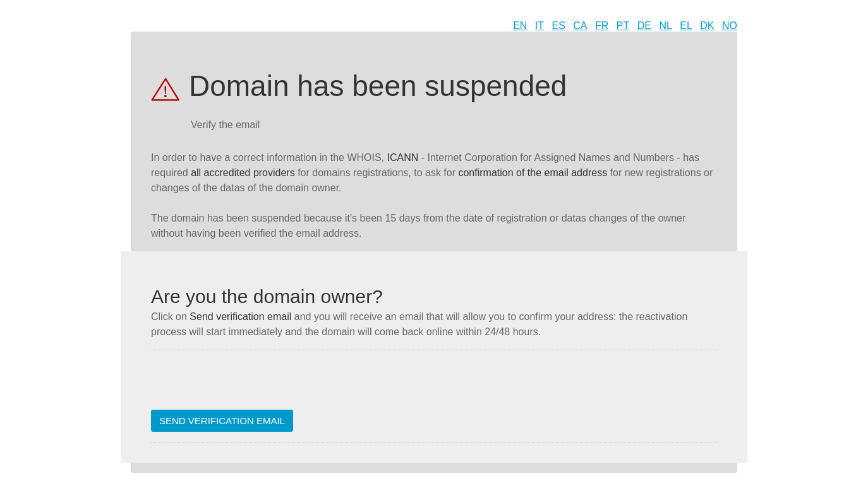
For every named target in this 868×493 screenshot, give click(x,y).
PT (623, 26)
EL (686, 26)
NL (665, 26)
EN (520, 26)
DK (707, 26)
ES (559, 26)
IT (539, 26)
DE (644, 26)
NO (730, 26)
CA (580, 26)
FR (602, 26)
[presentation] (247, 385)
